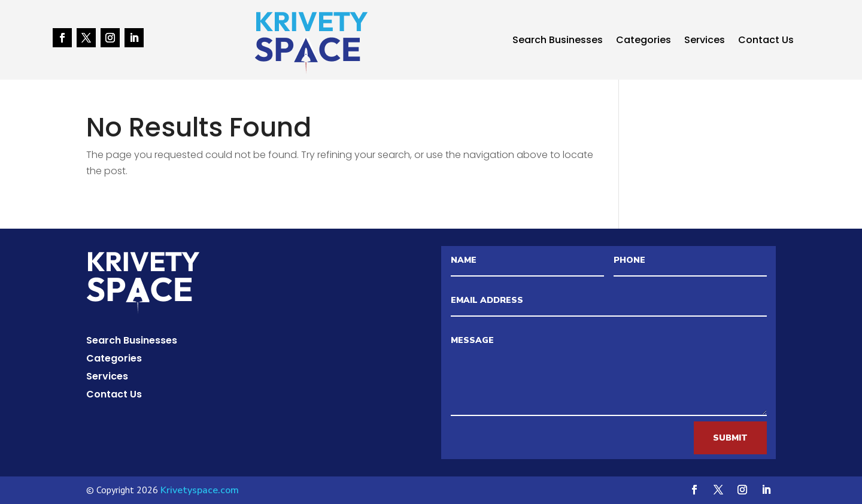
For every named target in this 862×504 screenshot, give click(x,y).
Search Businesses (558, 41)
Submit (730, 438)
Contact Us (766, 41)
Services (705, 41)
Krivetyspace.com (200, 490)
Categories (644, 41)
